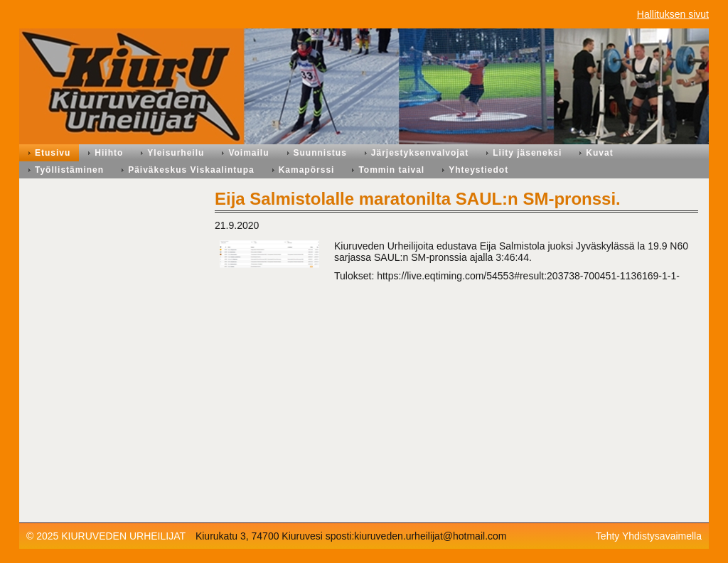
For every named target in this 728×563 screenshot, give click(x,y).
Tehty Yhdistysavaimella (649, 536)
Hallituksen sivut (673, 14)
